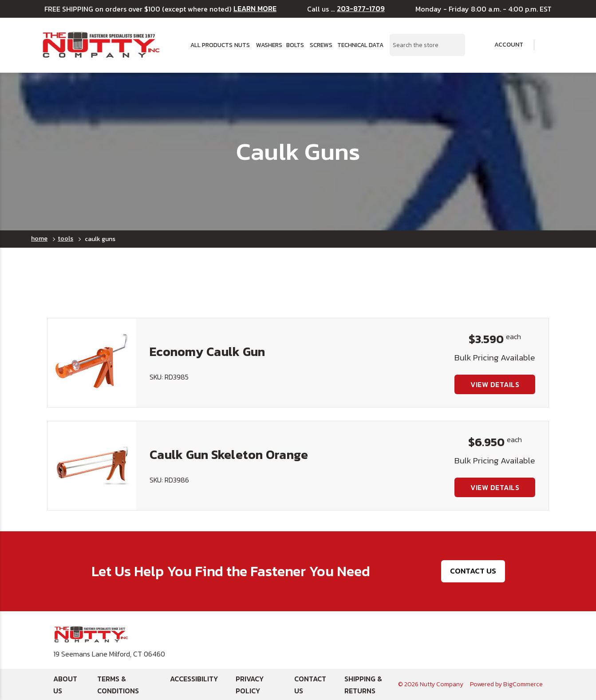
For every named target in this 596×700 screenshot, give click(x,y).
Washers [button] (268, 45)
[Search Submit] (454, 45)
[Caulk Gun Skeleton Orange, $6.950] (92, 466)
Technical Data (358, 45)
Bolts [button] (295, 45)
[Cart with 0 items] (549, 45)
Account (503, 45)
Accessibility (194, 679)
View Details (495, 384)
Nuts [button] (242, 45)
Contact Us (473, 571)
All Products (209, 45)
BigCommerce (523, 684)
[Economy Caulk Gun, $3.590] (92, 363)
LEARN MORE (255, 9)
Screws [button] (321, 45)
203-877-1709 (361, 9)
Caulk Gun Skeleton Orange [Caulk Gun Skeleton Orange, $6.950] (229, 455)
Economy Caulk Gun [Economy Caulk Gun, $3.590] (207, 352)
